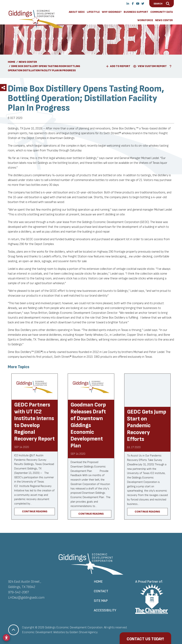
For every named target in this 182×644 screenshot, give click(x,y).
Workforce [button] (145, 20)
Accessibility (105, 610)
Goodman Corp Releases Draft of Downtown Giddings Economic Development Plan (88, 425)
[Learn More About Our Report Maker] (171, 66)
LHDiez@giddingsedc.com (26, 598)
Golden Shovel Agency (83, 632)
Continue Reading (35, 511)
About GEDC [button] (77, 12)
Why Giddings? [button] (112, 12)
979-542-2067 (19, 592)
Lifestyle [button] (93, 12)
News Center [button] (164, 20)
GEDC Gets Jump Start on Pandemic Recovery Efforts (147, 426)
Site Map (101, 601)
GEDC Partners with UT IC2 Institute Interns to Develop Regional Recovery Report (34, 422)
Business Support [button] (136, 12)
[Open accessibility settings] (6, 638)
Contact (101, 591)
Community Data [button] (162, 12)
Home (98, 582)
